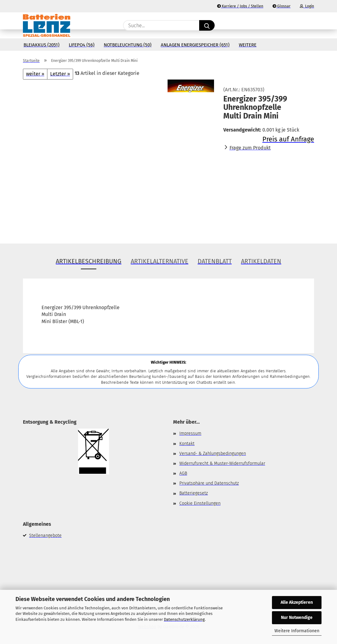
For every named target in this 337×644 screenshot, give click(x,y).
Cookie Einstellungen (200, 503)
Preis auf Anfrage (288, 139)
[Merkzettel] (295, 25)
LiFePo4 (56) (82, 45)
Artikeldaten (261, 261)
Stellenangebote (45, 536)
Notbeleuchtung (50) (128, 45)
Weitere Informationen (297, 631)
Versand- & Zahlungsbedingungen (213, 454)
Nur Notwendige (297, 618)
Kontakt (187, 444)
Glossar (282, 6)
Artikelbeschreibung (89, 261)
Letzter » (60, 74)
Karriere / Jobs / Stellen (240, 6)
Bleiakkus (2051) (42, 45)
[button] (311, 25)
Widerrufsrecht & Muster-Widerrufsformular (222, 463)
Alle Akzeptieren (297, 602)
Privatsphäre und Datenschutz (209, 483)
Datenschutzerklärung (184, 619)
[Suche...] (207, 25)
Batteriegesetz (194, 493)
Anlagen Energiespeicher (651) (195, 45)
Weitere (248, 45)
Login (307, 6)
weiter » (35, 74)
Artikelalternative (160, 261)
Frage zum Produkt (250, 148)
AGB (183, 473)
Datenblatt (215, 261)
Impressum (190, 433)
